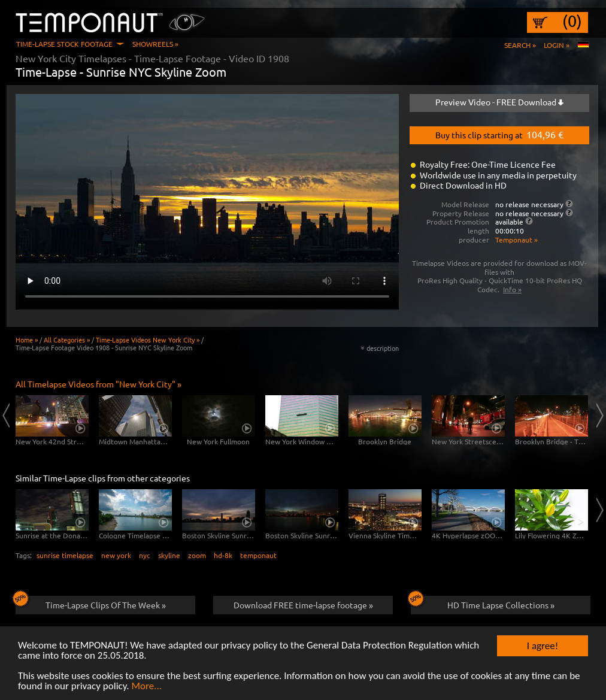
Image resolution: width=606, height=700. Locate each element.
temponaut (258, 555)
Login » (557, 45)
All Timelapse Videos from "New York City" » (99, 384)
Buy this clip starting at (499, 134)
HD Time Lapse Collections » (483, 603)
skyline (169, 555)
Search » (520, 45)
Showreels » (155, 44)
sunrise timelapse (65, 555)
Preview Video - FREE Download (499, 102)
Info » (512, 289)
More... (146, 687)
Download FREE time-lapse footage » (303, 605)
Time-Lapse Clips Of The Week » (91, 603)
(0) (572, 21)
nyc (145, 555)
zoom (197, 555)
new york (116, 555)
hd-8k (223, 555)
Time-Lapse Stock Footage (64, 44)
